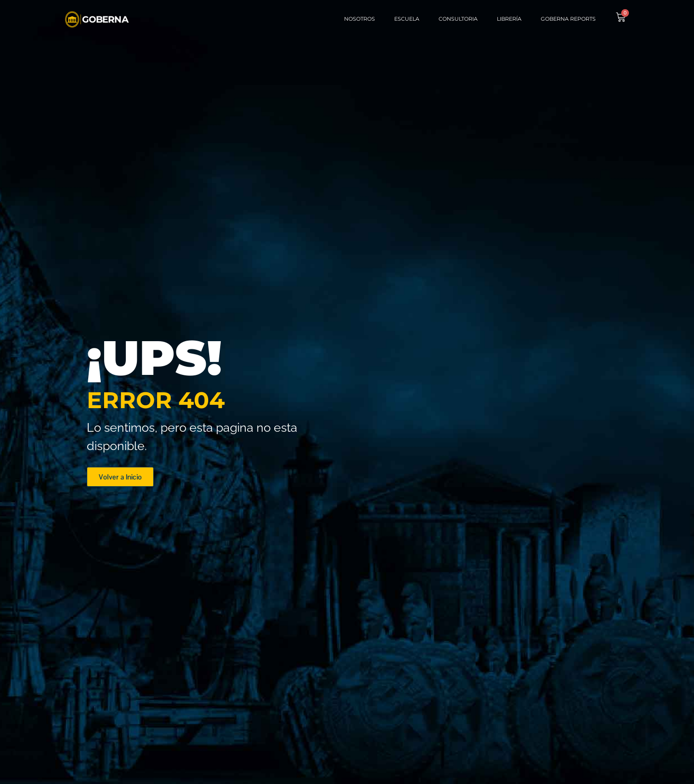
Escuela (407, 19)
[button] (120, 477)
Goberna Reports (568, 19)
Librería (509, 19)
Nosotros (360, 19)
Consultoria (458, 19)
